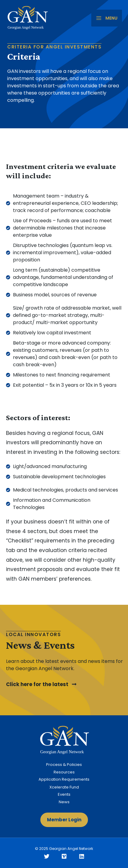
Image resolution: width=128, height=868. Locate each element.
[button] (41, 685)
